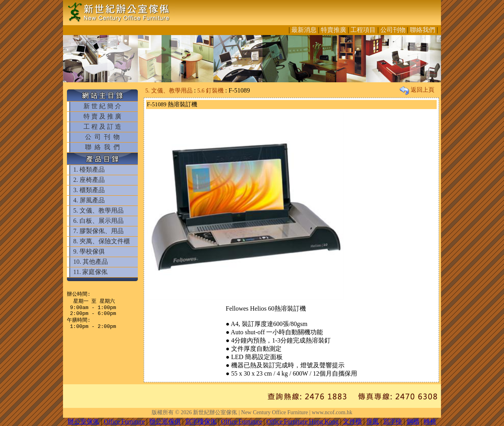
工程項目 (363, 30)
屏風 (372, 421)
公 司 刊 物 (102, 137)
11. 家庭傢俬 (90, 272)
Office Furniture (124, 421)
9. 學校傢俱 (89, 251)
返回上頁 (417, 90)
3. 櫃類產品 (89, 190)
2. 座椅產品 (89, 180)
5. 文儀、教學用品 (98, 210)
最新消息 (304, 30)
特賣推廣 (334, 30)
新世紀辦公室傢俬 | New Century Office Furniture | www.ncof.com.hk (272, 412)
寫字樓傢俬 (201, 421)
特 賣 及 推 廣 (102, 116)
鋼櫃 (413, 421)
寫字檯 (393, 421)
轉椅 (430, 421)
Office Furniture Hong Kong (303, 421)
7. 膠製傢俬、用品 (98, 231)
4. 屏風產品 (89, 200)
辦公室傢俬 (83, 421)
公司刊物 (393, 30)
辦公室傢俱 (165, 421)
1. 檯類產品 (89, 169)
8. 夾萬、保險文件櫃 (102, 241)
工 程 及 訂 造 (102, 127)
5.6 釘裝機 (210, 91)
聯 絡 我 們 (102, 147)
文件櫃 (352, 421)
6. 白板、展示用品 (98, 221)
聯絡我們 (422, 30)
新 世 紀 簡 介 (102, 106)
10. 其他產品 (91, 262)
